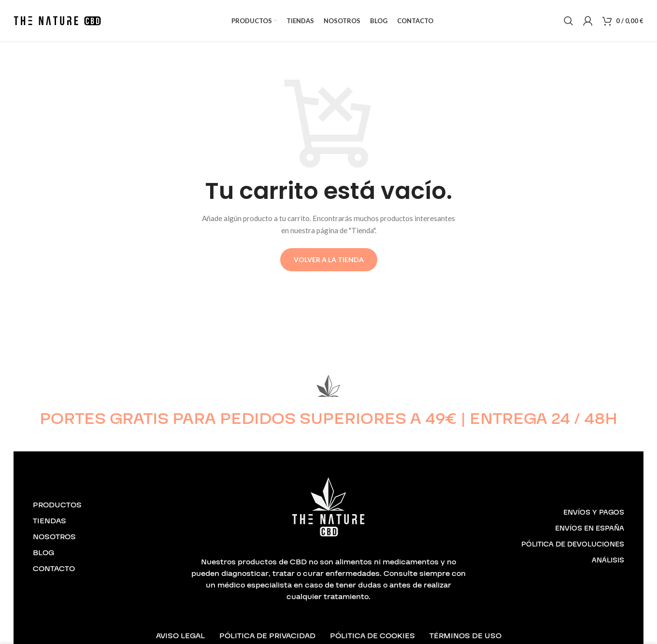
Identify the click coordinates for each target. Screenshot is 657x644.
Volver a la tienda (329, 268)
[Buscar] (569, 25)
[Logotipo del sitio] (57, 24)
